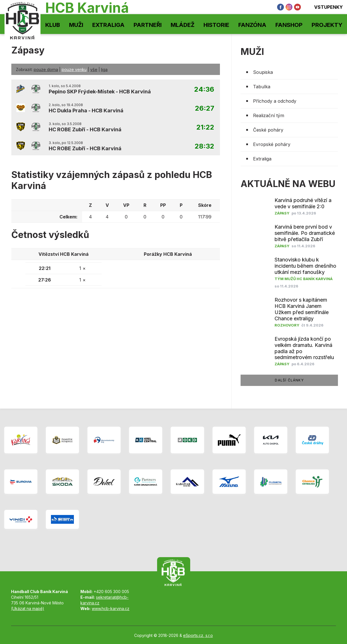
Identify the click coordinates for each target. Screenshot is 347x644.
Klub (53, 25)
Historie (216, 25)
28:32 (204, 146)
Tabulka (262, 87)
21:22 (205, 127)
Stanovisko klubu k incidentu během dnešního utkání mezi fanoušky (305, 266)
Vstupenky (325, 7)
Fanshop (289, 25)
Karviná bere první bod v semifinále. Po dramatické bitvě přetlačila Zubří (305, 233)
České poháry (268, 130)
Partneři (148, 25)
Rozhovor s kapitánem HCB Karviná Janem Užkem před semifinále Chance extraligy (302, 309)
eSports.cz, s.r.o (198, 635)
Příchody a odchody (275, 101)
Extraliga (108, 25)
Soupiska (263, 72)
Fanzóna (252, 25)
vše (94, 69)
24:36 (204, 90)
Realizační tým (269, 115)
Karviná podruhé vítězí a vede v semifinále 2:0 (303, 203)
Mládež (183, 25)
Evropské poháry (272, 144)
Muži (76, 25)
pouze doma (46, 69)
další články (289, 380)
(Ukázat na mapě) (28, 608)
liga (104, 69)
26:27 (205, 109)
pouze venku (74, 69)
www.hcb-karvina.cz (111, 608)
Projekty (327, 25)
